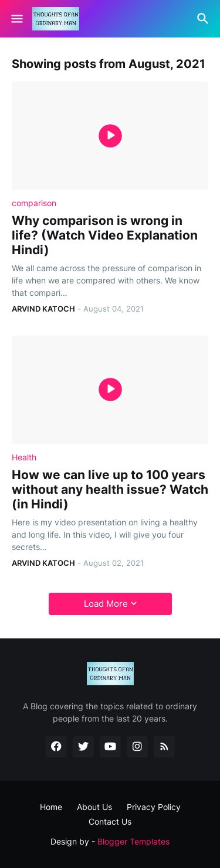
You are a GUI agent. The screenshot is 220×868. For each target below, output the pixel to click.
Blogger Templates (133, 841)
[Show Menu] (16, 19)
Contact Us (110, 821)
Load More (106, 604)
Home (51, 807)
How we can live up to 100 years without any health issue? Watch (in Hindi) (110, 489)
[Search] (204, 19)
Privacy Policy (154, 807)
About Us (94, 807)
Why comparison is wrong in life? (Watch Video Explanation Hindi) (105, 235)
